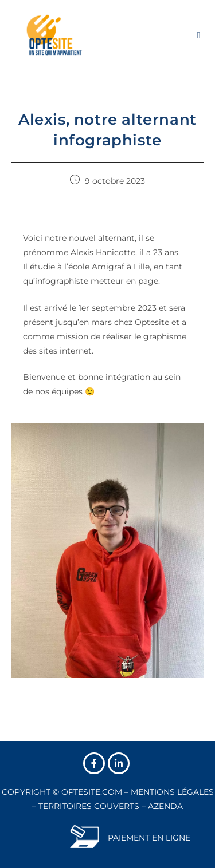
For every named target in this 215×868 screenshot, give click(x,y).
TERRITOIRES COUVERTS (89, 806)
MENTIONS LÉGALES (172, 792)
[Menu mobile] (199, 34)
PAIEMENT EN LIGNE (149, 838)
